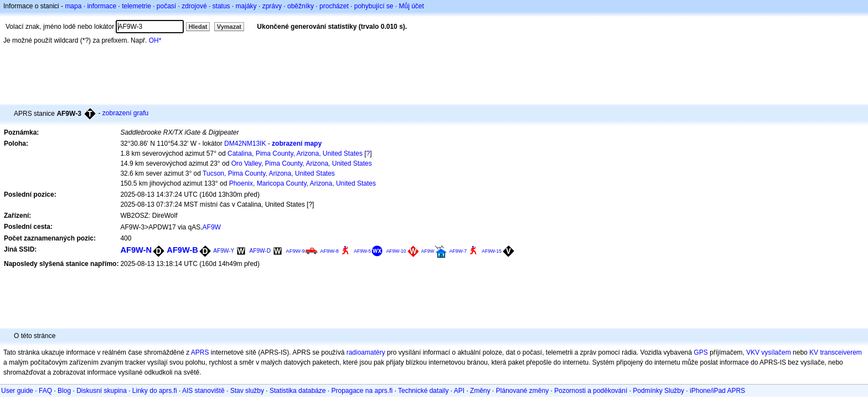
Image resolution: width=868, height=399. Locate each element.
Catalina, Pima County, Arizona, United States (295, 154)
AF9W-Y (224, 251)
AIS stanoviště (203, 391)
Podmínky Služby (658, 391)
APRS (200, 352)
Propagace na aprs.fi (362, 391)
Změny (480, 391)
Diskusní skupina (102, 391)
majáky (246, 6)
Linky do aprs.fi (155, 391)
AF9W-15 (492, 251)
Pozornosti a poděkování (591, 391)
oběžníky (301, 6)
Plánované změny (522, 391)
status (221, 6)
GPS (701, 352)
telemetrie (136, 6)
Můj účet (412, 6)
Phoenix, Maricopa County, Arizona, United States (303, 183)
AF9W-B (182, 250)
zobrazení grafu (125, 113)
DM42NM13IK (245, 144)
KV (814, 352)
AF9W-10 (396, 251)
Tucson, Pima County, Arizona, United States (269, 173)
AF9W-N (136, 250)
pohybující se (374, 6)
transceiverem (841, 352)
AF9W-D (260, 251)
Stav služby (247, 391)
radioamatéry (366, 352)
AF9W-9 (295, 251)
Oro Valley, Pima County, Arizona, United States (302, 163)
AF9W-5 (362, 251)
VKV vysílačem (769, 352)
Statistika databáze (298, 391)
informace (102, 6)
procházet (334, 6)
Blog (64, 391)
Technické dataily (423, 391)
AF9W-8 (329, 251)
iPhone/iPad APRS (717, 391)
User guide (17, 391)
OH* (155, 40)
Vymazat (229, 27)
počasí (166, 6)
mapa (73, 6)
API (459, 391)
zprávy (272, 6)
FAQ (45, 391)
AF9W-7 (458, 251)
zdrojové (194, 6)
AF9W (212, 227)
